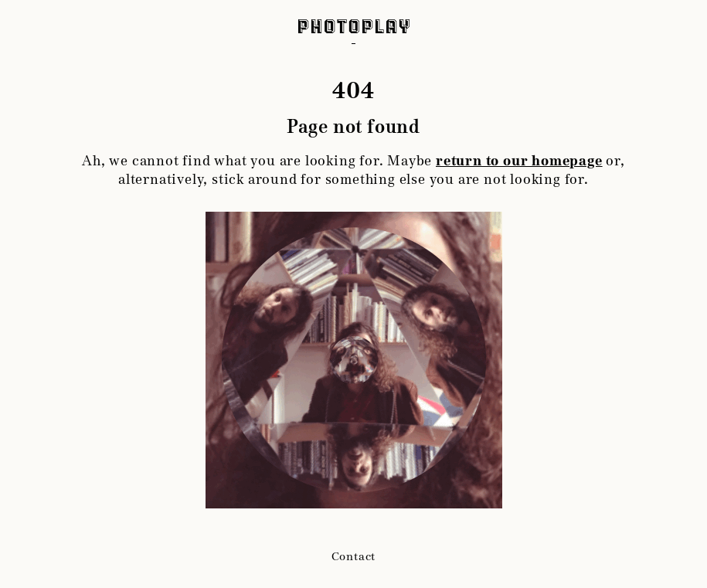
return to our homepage (519, 161)
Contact (354, 556)
